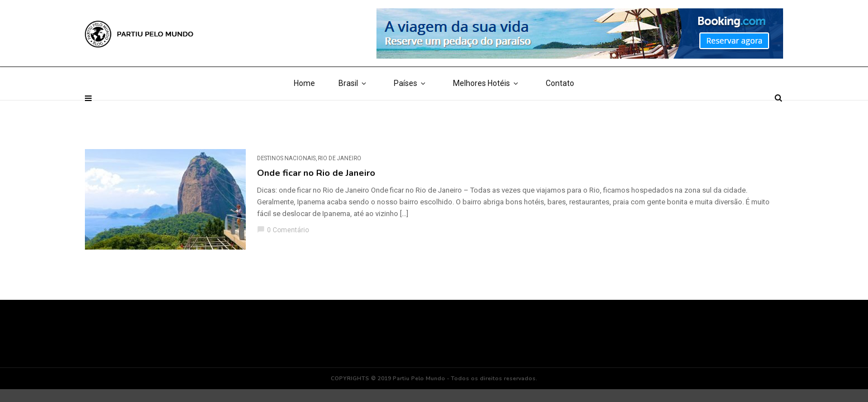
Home (304, 112)
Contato (560, 112)
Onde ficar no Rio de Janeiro (316, 173)
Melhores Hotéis (488, 112)
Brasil (354, 112)
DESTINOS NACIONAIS (286, 158)
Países (412, 112)
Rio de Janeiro (340, 158)
